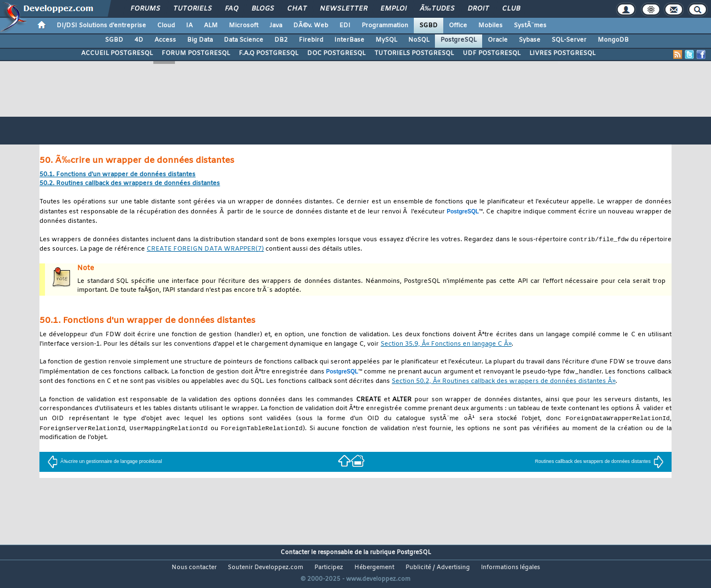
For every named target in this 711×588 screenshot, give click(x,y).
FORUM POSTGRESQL (196, 53)
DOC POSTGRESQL (336, 53)
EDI (345, 26)
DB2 (281, 40)
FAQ (232, 9)
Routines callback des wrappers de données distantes (599, 463)
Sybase (530, 40)
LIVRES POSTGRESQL (562, 53)
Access (165, 40)
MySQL (386, 40)
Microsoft (244, 26)
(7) (205, 250)
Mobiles (490, 26)
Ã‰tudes (437, 9)
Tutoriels (192, 9)
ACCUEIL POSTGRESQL (117, 53)
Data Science (244, 40)
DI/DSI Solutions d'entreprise (101, 26)
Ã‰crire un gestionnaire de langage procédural (105, 463)
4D (139, 40)
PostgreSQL (459, 40)
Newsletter (344, 9)
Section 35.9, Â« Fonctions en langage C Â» (446, 345)
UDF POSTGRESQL (492, 53)
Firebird (311, 40)
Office (458, 26)
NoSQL (419, 40)
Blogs (263, 9)
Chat (297, 9)
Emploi (394, 9)
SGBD (429, 26)
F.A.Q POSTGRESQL (269, 53)
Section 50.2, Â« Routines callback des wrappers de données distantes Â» (504, 382)
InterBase (349, 40)
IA (189, 26)
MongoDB (613, 40)
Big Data (200, 40)
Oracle (498, 40)
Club (511, 9)
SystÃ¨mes (530, 26)
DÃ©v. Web (311, 26)
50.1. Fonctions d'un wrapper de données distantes (117, 175)
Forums (145, 9)
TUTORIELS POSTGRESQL (414, 53)
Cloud (166, 26)
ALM (211, 26)
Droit (478, 9)
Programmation (385, 26)
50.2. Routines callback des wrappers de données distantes (130, 184)
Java (276, 26)
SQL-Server (569, 40)
